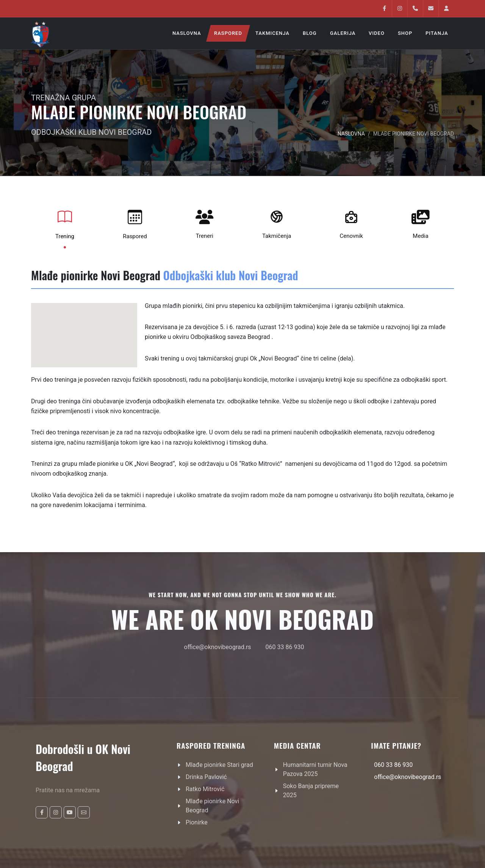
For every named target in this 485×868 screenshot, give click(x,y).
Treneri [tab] (205, 223)
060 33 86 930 (285, 647)
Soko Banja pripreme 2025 (311, 791)
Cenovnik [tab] (351, 223)
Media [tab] (421, 223)
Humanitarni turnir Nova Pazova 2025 (315, 769)
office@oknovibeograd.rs (218, 647)
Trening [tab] (65, 223)
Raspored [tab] (135, 223)
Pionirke (197, 822)
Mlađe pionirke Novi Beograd (212, 806)
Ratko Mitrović (205, 789)
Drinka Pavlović (206, 777)
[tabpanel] (242, 400)
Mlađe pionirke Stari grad (219, 765)
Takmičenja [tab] (277, 223)
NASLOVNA (351, 134)
